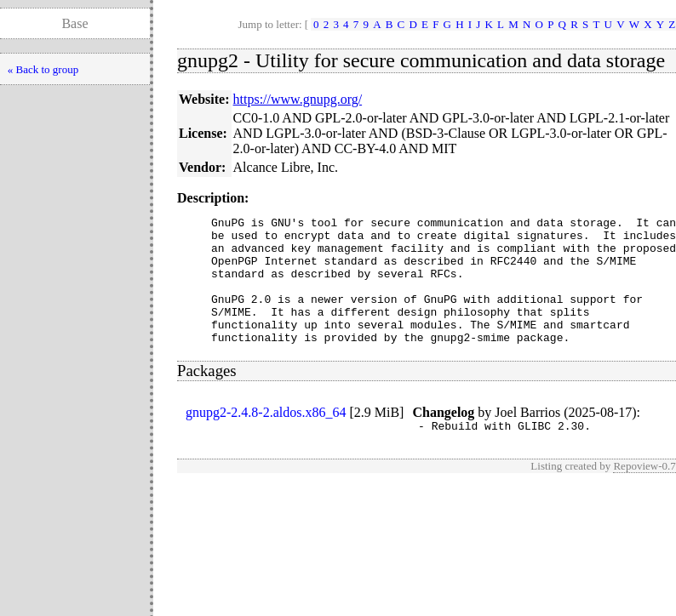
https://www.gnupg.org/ (298, 99)
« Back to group (43, 69)
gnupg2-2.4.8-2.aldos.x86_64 (266, 438)
